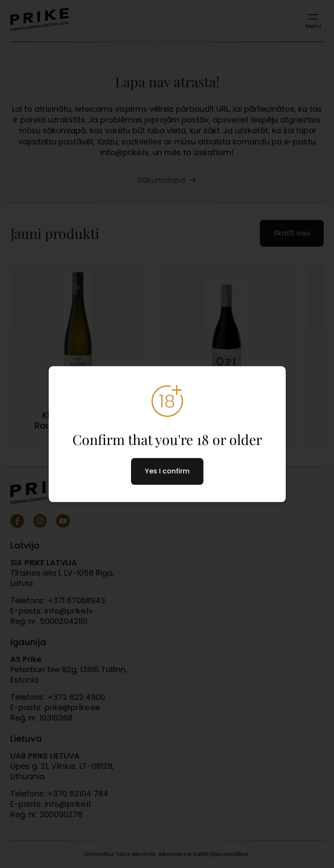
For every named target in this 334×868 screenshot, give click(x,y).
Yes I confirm (167, 471)
